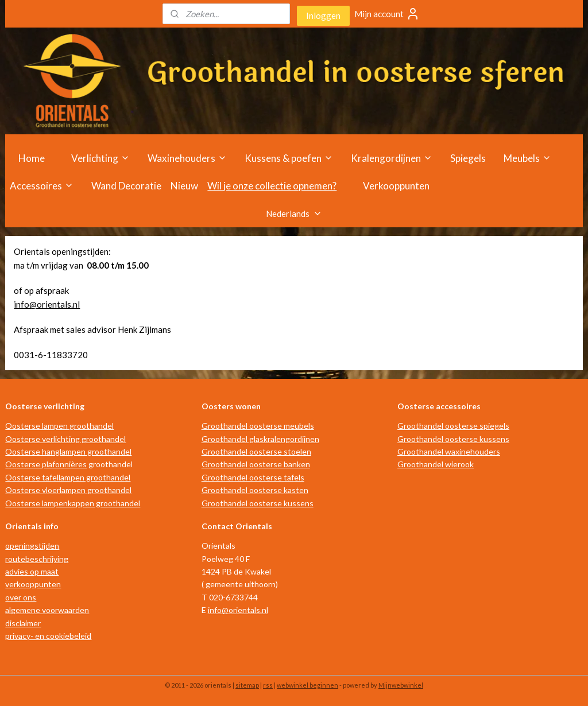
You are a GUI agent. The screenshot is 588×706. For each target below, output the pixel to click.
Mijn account (387, 14)
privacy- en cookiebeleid (48, 636)
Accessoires (42, 186)
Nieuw (184, 186)
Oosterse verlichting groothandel (65, 439)
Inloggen (323, 15)
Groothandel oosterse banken (256, 464)
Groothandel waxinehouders (449, 451)
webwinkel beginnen (307, 685)
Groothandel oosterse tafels (253, 477)
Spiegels (468, 158)
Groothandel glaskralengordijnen (260, 439)
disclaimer (23, 623)
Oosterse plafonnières (46, 464)
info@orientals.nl (47, 304)
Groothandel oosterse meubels (258, 426)
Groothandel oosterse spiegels (453, 426)
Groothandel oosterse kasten (255, 490)
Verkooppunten (396, 186)
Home (32, 158)
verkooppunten (33, 584)
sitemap (247, 685)
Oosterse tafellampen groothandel (68, 477)
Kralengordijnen (392, 158)
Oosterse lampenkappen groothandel (73, 503)
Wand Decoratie (126, 186)
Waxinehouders (187, 158)
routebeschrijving (37, 559)
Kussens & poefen (289, 158)
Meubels (527, 158)
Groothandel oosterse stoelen (256, 451)
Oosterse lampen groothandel (59, 426)
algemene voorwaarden (47, 610)
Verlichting (100, 158)
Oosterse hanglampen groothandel (68, 451)
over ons (21, 597)
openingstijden (32, 546)
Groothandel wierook (436, 464)
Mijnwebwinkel (401, 685)
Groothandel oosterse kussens (258, 503)
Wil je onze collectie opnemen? (272, 186)
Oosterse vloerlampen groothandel (68, 490)
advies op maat (32, 571)
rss (268, 685)
